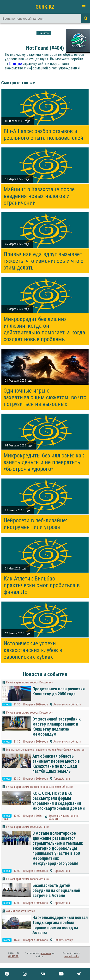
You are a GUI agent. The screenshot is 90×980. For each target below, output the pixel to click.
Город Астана (62, 779)
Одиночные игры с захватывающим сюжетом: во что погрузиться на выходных (45, 397)
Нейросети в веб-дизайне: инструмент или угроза (35, 524)
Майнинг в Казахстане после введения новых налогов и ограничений (39, 196)
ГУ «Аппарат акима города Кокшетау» (29, 682)
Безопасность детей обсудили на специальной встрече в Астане (56, 890)
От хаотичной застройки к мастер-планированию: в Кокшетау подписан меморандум (57, 727)
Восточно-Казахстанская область (64, 817)
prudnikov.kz (71, 956)
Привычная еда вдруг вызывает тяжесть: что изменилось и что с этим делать (43, 261)
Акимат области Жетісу (21, 911)
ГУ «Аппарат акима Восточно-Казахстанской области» (40, 787)
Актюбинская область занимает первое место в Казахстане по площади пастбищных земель (56, 764)
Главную (15, 64)
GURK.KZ (45, 7)
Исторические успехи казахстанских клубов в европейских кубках (33, 650)
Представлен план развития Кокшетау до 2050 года (59, 691)
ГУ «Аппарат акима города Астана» (28, 827)
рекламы (45, 953)
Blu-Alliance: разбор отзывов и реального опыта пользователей (43, 135)
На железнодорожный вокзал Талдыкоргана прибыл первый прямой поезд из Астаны (60, 925)
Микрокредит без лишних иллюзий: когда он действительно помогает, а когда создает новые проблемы (44, 329)
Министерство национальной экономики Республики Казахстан (45, 750)
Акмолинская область (67, 704)
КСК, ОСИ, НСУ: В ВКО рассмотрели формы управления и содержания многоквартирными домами (59, 801)
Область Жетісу (63, 940)
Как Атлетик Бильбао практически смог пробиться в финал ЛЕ (42, 585)
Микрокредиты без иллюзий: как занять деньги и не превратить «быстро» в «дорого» (44, 462)
